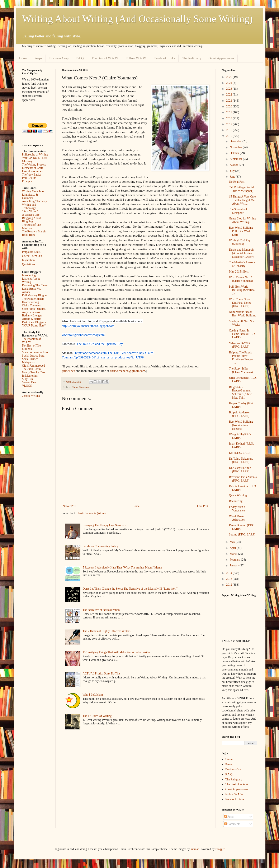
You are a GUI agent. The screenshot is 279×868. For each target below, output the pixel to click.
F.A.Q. (80, 58)
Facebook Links (164, 58)
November (236, 147)
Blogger (220, 849)
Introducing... (30, 275)
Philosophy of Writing (35, 155)
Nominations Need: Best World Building (242, 314)
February (235, 560)
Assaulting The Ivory (35, 201)
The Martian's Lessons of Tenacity (242, 264)
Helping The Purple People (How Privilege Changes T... (241, 358)
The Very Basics (32, 175)
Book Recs (29, 235)
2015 (230, 136)
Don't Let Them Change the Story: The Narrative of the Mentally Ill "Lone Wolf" (130, 589)
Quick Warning (238, 495)
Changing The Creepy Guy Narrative (104, 525)
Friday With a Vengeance (237, 509)
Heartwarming (31, 302)
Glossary (27, 161)
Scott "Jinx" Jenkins (34, 309)
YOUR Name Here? (34, 326)
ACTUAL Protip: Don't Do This (102, 674)
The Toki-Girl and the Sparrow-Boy (100, 344)
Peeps (38, 58)
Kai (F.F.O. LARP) (240, 453)
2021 (230, 101)
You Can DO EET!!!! (35, 158)
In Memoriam (30, 376)
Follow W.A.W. (136, 58)
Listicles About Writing (31, 280)
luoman (195, 849)
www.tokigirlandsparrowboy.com (83, 335)
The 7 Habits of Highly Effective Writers (107, 631)
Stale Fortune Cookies (35, 352)
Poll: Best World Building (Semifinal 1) (242, 290)
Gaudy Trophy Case (34, 372)
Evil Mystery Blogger (35, 295)
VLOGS (27, 386)
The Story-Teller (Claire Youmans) (241, 370)
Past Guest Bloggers (34, 322)
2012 (230, 585)
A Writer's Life (31, 215)
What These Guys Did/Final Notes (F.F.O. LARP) (240, 303)
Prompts (27, 181)
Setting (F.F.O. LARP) (242, 535)
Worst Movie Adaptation (237, 518)
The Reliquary (192, 58)
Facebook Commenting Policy (100, 546)
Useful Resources (32, 171)
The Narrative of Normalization (101, 610)
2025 (230, 77)
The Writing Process (34, 165)
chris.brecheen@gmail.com (127, 371)
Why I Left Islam (93, 695)
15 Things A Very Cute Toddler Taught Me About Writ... (242, 200)
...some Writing (31, 396)
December (236, 141)
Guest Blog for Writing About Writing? (242, 220)
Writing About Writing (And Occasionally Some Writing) (137, 19)
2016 (230, 130)
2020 (230, 106)
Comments (232, 824)
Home (23, 58)
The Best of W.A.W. (105, 58)
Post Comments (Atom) (92, 513)
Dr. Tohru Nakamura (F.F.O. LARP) (241, 460)
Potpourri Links (31, 252)
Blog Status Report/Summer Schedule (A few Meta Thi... (240, 392)
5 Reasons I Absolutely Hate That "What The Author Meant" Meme (122, 568)
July (233, 171)
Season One (29, 382)
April (233, 548)
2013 (230, 579)
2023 (230, 89)
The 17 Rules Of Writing (97, 716)
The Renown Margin (34, 231)
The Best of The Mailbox (32, 226)
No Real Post (237, 182)
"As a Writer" (30, 211)
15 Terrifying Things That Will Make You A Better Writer (116, 652)
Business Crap (59, 58)
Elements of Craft (33, 168)
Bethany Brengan (32, 315)
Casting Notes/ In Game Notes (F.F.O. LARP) (242, 334)
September (236, 159)
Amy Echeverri (31, 312)
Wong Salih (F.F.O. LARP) (240, 436)
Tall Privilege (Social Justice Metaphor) (241, 189)
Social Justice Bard (33, 356)
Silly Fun (28, 379)
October (235, 153)
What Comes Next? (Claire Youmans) (241, 279)
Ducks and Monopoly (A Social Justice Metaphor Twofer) (242, 253)
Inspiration (29, 260)
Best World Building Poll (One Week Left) (241, 231)
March (234, 554)
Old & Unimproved (34, 366)
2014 (230, 573)
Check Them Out (32, 256)
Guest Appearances (221, 58)
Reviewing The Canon (35, 285)
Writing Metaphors (33, 191)
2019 (230, 112)
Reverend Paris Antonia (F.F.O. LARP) (243, 479)
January (235, 565)
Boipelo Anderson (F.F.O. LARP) (240, 414)
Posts (229, 817)
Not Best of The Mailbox (32, 347)
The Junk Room (31, 369)
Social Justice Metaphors (30, 361)
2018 (230, 118)
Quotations (29, 264)
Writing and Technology (29, 206)
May (233, 542)
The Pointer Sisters (33, 299)
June (233, 177)
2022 (230, 95)
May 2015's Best (239, 272)
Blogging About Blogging (32, 220)
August (234, 165)
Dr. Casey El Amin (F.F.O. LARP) (240, 470)
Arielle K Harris (32, 319)
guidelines (69, 371)
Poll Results (29, 178)
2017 (230, 124)
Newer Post (70, 506)
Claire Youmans (80, 387)
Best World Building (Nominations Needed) (241, 425)
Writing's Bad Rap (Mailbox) (240, 242)
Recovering (236, 501)
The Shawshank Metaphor (238, 211)
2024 (230, 83)
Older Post (202, 506)
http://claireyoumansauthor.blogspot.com (88, 326)
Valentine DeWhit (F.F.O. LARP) (239, 345)
